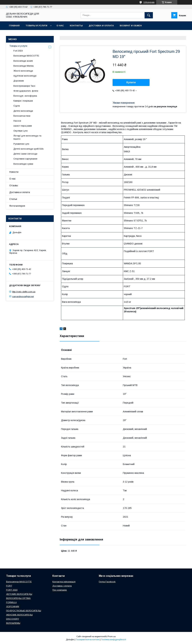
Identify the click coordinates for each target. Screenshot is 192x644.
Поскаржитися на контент (87, 640)
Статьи (13, 199)
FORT (9, 586)
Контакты (76, 26)
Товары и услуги (36, 26)
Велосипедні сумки (23, 164)
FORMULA (11, 602)
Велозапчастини (22, 116)
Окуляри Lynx (21, 131)
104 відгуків (149, 2)
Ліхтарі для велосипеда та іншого (27, 137)
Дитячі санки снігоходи (25, 154)
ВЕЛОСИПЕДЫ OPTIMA (18, 598)
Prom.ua (112, 637)
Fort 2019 (18, 51)
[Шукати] (149, 15)
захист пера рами (23, 126)
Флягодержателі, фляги (26, 91)
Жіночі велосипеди (23, 71)
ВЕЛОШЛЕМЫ (13, 623)
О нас (60, 26)
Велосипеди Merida (23, 66)
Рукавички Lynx (21, 144)
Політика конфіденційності (113, 640)
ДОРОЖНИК (13, 606)
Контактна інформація (64, 582)
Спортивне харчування (25, 159)
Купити (131, 82)
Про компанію (60, 590)
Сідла (17, 106)
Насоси (17, 121)
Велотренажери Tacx (24, 86)
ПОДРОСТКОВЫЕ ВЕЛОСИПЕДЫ (24, 611)
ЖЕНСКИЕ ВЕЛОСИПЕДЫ (19, 615)
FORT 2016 (12, 590)
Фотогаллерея (17, 206)
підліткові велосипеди (25, 76)
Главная (14, 26)
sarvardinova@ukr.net (23, 296)
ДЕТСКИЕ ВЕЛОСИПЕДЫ (19, 594)
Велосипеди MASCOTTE (26, 56)
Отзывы (14, 185)
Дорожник (19, 81)
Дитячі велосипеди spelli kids (29, 149)
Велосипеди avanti (23, 61)
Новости (14, 172)
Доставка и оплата (101, 26)
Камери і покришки (23, 101)
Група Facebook (107, 582)
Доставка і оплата (62, 586)
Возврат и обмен (131, 26)
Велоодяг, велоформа (25, 96)
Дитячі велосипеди (23, 111)
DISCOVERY (13, 619)
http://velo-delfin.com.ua (24, 292)
